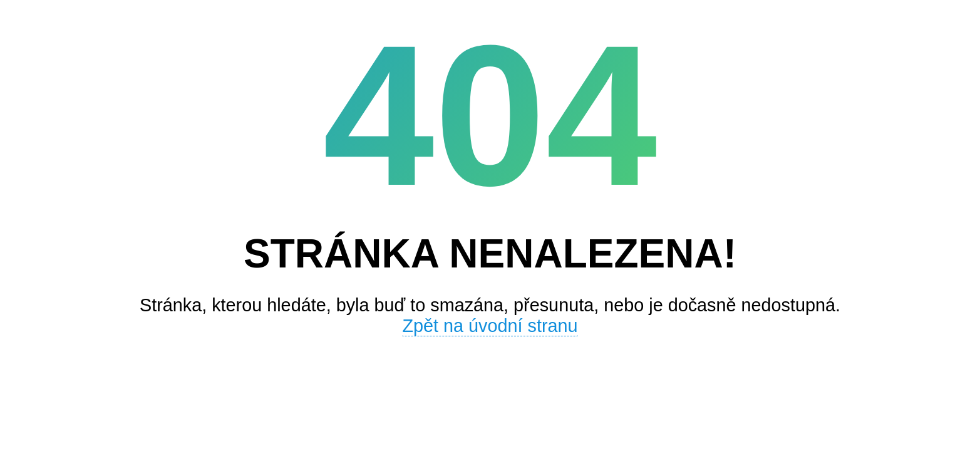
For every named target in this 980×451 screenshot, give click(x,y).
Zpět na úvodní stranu (490, 326)
